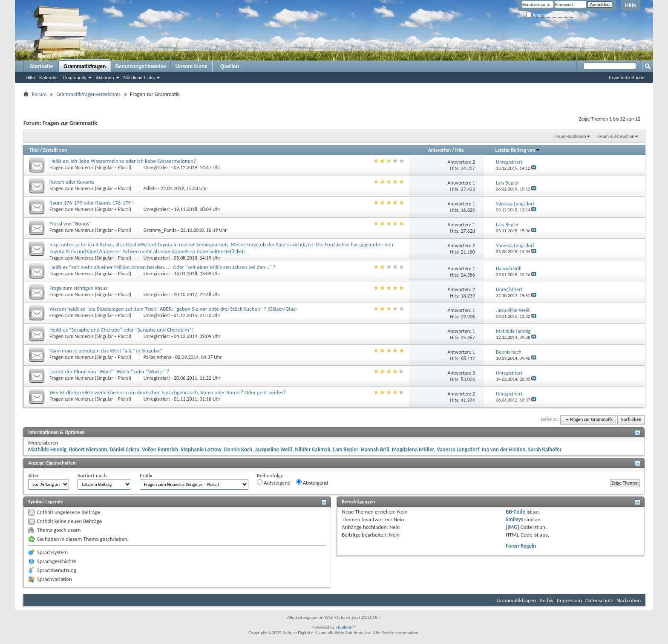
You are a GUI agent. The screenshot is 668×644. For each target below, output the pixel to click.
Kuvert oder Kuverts (72, 182)
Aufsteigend (274, 482)
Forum (39, 94)
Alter (34, 475)
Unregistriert (157, 167)
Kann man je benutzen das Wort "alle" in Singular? (106, 351)
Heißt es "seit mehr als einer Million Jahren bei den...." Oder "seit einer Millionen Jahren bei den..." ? (163, 267)
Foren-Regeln (521, 546)
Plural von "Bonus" (70, 224)
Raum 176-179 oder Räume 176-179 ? (92, 203)
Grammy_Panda (160, 230)
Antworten (439, 150)
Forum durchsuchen (615, 136)
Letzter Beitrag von (518, 150)
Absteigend (312, 482)
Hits (459, 150)
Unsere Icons (191, 66)
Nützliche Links (139, 78)
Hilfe (631, 6)
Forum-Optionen (570, 136)
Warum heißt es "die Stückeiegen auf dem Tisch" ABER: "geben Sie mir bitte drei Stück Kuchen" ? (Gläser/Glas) (173, 309)
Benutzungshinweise (140, 66)
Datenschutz (599, 600)
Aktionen (105, 78)
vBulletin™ (346, 627)
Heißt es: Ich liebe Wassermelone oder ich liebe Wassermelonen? (123, 161)
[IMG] (513, 527)
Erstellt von (55, 150)
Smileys (514, 519)
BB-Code (515, 512)
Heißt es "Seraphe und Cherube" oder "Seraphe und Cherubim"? (122, 330)
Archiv (546, 600)
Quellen (230, 66)
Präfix (146, 475)
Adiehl (150, 188)
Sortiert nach (92, 475)
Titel (34, 150)
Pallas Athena (157, 357)
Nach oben (631, 420)
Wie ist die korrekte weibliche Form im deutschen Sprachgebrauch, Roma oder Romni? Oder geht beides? (168, 392)
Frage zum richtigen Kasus (78, 288)
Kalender (49, 78)
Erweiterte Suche (627, 78)
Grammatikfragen (85, 66)
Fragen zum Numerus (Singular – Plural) (91, 167)
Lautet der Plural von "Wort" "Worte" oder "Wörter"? (109, 371)
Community (75, 78)
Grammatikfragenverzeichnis (88, 94)
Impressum (569, 600)
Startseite (42, 66)
